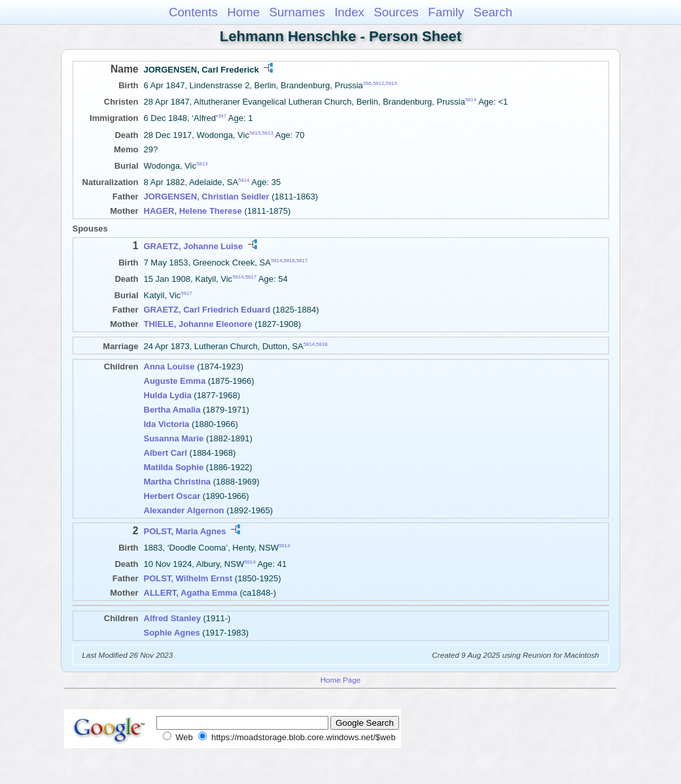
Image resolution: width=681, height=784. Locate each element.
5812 (378, 83)
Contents (193, 12)
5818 (322, 344)
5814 (471, 100)
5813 (392, 83)
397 (222, 116)
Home (243, 12)
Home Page (341, 680)
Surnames (297, 12)
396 (367, 83)
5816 (289, 260)
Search (493, 12)
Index (349, 12)
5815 (255, 132)
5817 (302, 260)
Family (446, 12)
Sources (396, 12)
